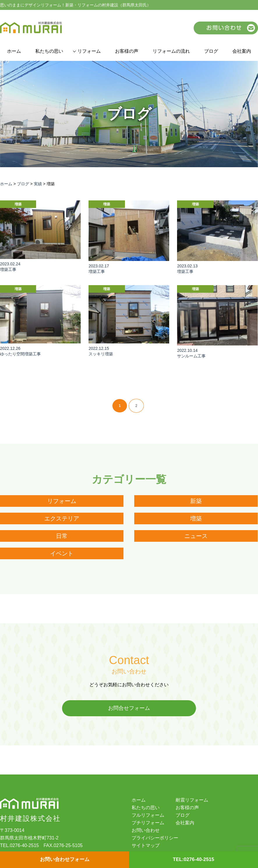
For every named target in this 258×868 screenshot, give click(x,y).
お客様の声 (127, 51)
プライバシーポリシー (155, 838)
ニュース (196, 536)
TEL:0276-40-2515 (193, 860)
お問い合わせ (146, 831)
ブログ (211, 51)
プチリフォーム (148, 823)
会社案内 (242, 51)
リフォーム (89, 51)
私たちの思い (49, 51)
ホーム (14, 51)
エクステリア (62, 518)
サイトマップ (146, 846)
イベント (62, 553)
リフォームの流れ (171, 51)
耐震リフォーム (192, 800)
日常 (62, 536)
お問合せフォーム (129, 708)
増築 (196, 518)
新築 (196, 501)
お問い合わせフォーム (65, 860)
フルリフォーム (148, 816)
